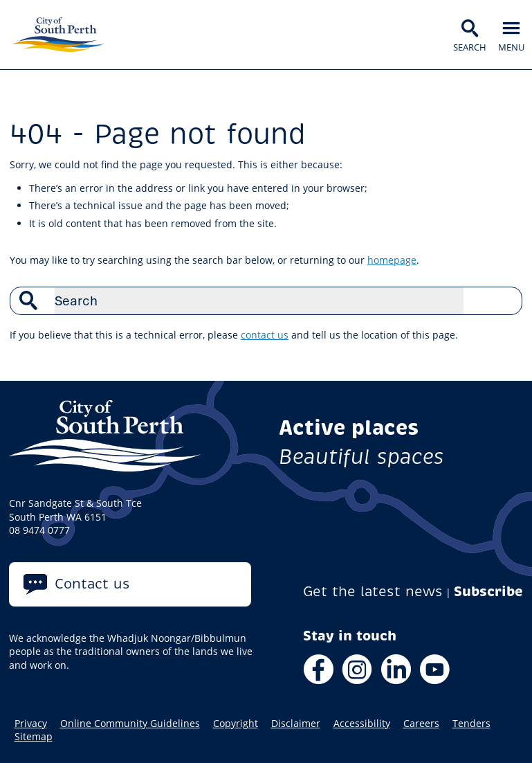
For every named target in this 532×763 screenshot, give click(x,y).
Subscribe (488, 592)
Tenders (471, 724)
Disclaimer (296, 724)
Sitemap (34, 737)
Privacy (31, 724)
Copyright (236, 724)
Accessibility (362, 724)
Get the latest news (373, 592)
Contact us (92, 584)
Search (504, 300)
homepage (392, 260)
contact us (265, 335)
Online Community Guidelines (130, 724)
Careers (421, 724)
